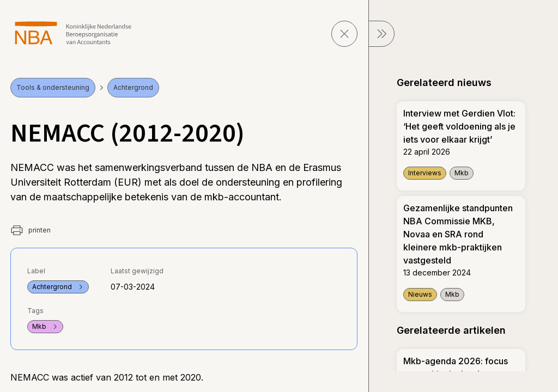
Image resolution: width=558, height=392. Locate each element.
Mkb (45, 326)
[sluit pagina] (344, 34)
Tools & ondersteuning (53, 87)
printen (31, 230)
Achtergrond (133, 87)
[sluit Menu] (381, 34)
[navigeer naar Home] (73, 33)
